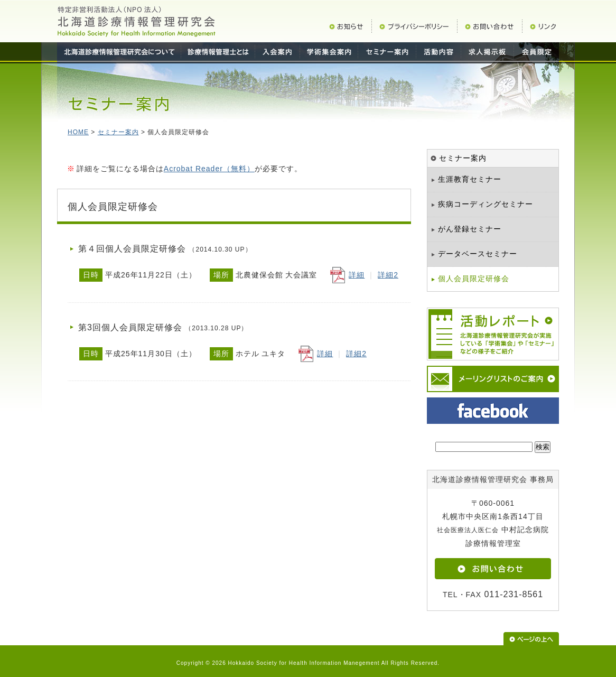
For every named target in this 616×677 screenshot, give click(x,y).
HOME (78, 132)
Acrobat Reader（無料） (209, 169)
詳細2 (388, 275)
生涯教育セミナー (470, 179)
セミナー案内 (118, 132)
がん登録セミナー (470, 229)
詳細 (357, 275)
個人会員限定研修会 (474, 279)
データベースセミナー (478, 254)
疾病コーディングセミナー (486, 204)
